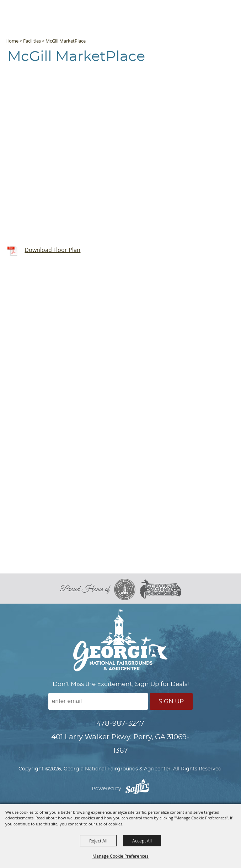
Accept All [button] (142, 841)
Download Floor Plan (52, 250)
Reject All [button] (98, 841)
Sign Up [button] (171, 701)
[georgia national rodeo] (160, 589)
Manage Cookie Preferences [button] (120, 856)
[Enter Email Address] (98, 701)
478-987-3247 (120, 724)
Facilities (32, 41)
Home (12, 41)
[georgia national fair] (127, 589)
